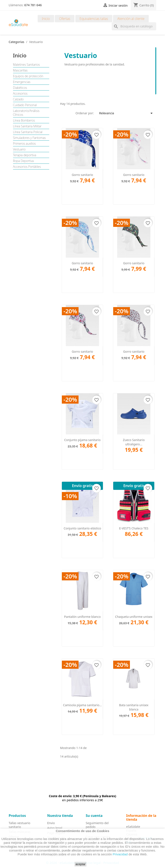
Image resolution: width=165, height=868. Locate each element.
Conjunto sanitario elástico (82, 528)
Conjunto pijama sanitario (82, 440)
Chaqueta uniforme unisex (134, 617)
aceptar (81, 864)
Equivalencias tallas (94, 19)
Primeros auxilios (25, 144)
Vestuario (19, 149)
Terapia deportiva (25, 155)
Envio (51, 823)
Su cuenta (94, 816)
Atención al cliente (131, 19)
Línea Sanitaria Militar (27, 126)
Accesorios (20, 94)
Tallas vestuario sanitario (20, 825)
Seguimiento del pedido (97, 825)
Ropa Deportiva (23, 161)
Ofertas (65, 19)
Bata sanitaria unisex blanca (134, 707)
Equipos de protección (28, 76)
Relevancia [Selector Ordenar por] (127, 113)
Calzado (18, 99)
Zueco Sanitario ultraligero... (134, 442)
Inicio (46, 19)
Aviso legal (55, 828)
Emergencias (22, 82)
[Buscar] (134, 26)
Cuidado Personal (25, 105)
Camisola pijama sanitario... (82, 705)
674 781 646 (33, 5)
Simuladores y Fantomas (29, 138)
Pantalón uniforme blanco (82, 617)
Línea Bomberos (24, 120)
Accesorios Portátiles (27, 167)
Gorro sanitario (82, 175)
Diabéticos (20, 88)
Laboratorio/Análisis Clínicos (26, 113)
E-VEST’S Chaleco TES (134, 528)
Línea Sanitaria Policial (28, 132)
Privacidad (120, 854)
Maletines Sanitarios (27, 65)
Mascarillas (20, 70)
